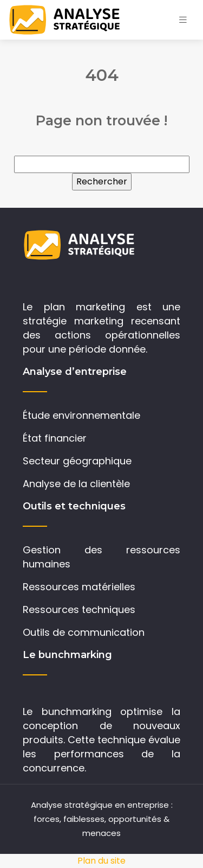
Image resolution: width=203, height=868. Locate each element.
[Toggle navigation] (183, 20)
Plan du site (101, 861)
